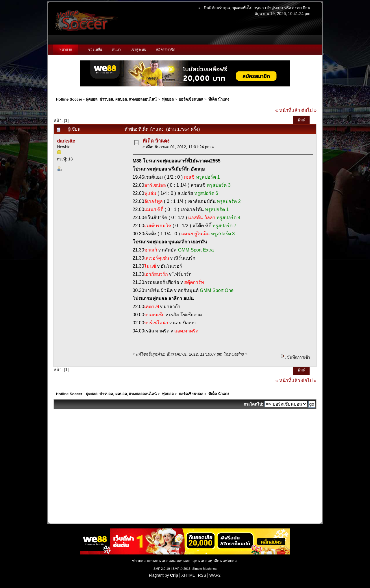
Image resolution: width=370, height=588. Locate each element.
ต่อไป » (309, 110)
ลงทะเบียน (301, 8)
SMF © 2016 (182, 569)
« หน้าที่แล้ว (288, 110)
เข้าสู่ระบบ (274, 8)
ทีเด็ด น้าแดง (156, 141)
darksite (66, 141)
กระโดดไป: (254, 404)
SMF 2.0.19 (162, 569)
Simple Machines (204, 569)
